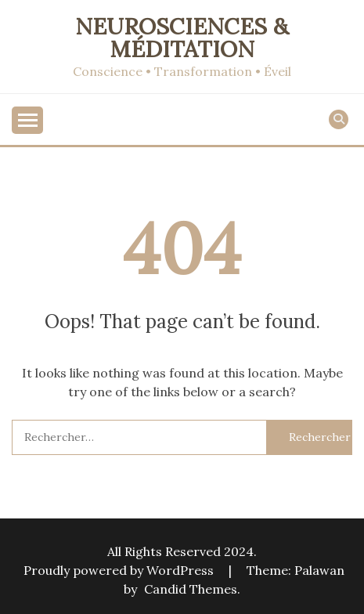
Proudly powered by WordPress (120, 570)
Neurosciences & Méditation (182, 38)
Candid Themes (191, 589)
